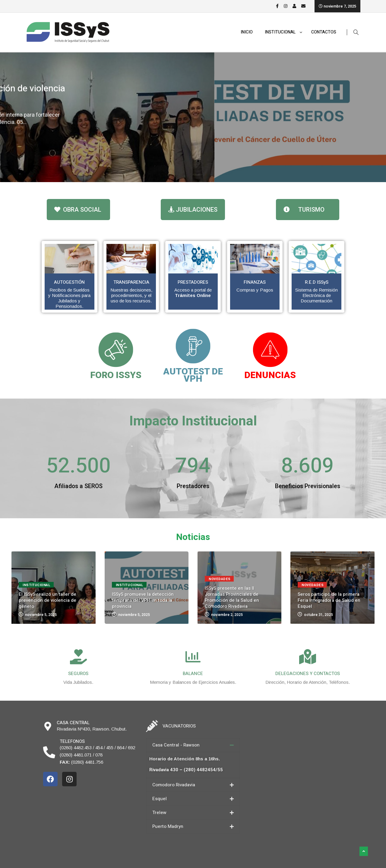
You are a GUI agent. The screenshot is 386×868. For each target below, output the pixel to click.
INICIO (247, 32)
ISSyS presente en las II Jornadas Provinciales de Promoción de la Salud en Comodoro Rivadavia (232, 597)
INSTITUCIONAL (283, 32)
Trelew (159, 813)
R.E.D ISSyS (317, 282)
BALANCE (193, 674)
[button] (78, 210)
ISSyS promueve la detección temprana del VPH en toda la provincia (143, 600)
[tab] (193, 745)
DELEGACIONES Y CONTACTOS (308, 674)
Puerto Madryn (168, 826)
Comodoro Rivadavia (174, 785)
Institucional (49, 76)
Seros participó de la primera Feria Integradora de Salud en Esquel (329, 600)
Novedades (220, 579)
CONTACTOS (324, 32)
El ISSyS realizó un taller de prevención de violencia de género (134, 94)
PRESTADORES (193, 282)
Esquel (160, 799)
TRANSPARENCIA (131, 282)
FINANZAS (255, 282)
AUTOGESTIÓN (69, 282)
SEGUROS (78, 674)
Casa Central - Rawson (176, 745)
